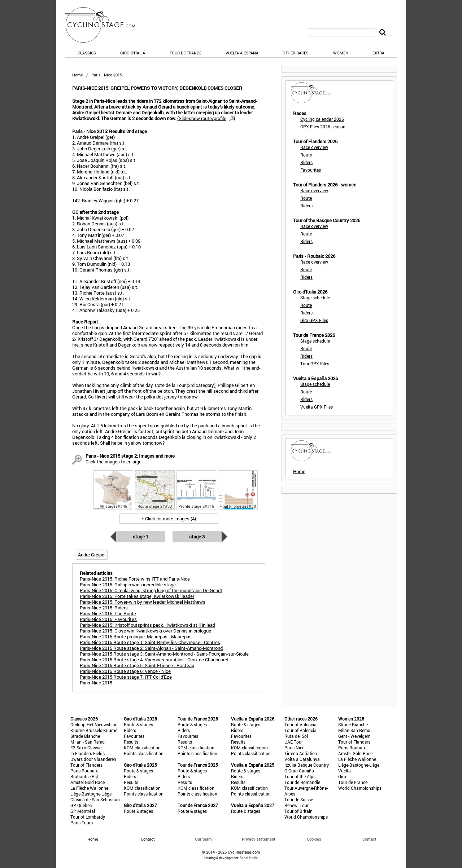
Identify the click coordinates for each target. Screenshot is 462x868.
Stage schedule (315, 298)
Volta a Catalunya (302, 759)
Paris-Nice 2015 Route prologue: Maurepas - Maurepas (136, 636)
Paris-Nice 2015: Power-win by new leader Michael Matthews (143, 602)
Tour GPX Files (315, 363)
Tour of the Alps (300, 776)
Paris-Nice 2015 (96, 683)
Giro (342, 776)
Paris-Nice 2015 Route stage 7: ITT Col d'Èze (126, 677)
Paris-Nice (294, 748)
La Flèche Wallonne (89, 788)
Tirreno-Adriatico (301, 753)
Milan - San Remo (88, 742)
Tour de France (186, 53)
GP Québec (81, 805)
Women (341, 53)
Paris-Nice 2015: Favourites (108, 619)
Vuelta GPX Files (317, 407)
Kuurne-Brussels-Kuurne (94, 730)
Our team (203, 839)
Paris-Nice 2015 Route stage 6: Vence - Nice (125, 671)
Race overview (314, 147)
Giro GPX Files (314, 320)
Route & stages (138, 724)
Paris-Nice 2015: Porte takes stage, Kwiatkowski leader (137, 596)
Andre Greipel (92, 555)
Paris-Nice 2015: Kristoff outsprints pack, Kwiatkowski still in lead (147, 625)
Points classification (144, 753)
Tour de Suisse (299, 799)
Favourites (311, 170)
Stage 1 (141, 537)
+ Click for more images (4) (169, 519)
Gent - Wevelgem (354, 736)
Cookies (314, 839)
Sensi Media (249, 858)
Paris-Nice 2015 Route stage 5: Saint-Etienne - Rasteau (137, 665)
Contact (369, 839)
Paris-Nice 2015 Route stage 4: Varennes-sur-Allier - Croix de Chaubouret (154, 660)
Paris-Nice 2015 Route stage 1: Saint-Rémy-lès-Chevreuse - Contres (150, 642)
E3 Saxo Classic (86, 748)
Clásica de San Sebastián (95, 799)
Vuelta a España (242, 53)
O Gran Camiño (299, 771)
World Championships (306, 817)
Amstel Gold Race (88, 782)
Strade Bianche (85, 736)
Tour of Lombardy (88, 817)
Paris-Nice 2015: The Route (108, 613)
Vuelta (345, 771)
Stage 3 (197, 537)
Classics (87, 53)
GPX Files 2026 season (323, 127)
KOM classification (142, 748)
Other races (296, 53)
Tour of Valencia (300, 724)
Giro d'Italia (133, 53)
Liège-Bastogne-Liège (91, 794)
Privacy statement (259, 839)
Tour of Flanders (86, 765)
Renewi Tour (297, 805)
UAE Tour (294, 742)
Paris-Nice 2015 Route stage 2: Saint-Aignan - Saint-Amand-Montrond (151, 648)
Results (131, 742)
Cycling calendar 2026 (322, 119)
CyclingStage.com (105, 25)
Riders (306, 162)
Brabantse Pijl (84, 776)
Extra (378, 53)
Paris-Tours (82, 823)
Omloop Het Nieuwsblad (94, 724)
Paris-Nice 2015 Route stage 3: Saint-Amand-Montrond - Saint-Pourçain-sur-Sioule (164, 654)
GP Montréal (83, 811)
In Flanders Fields (88, 753)
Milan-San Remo (354, 730)
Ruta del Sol (296, 736)
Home (78, 75)
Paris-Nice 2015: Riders (104, 608)
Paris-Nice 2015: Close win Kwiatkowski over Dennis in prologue (145, 631)
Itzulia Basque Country (307, 765)
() (206, 118)
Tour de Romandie (302, 782)
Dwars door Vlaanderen (93, 759)
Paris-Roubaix (84, 771)
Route (306, 155)
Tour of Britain (298, 811)
